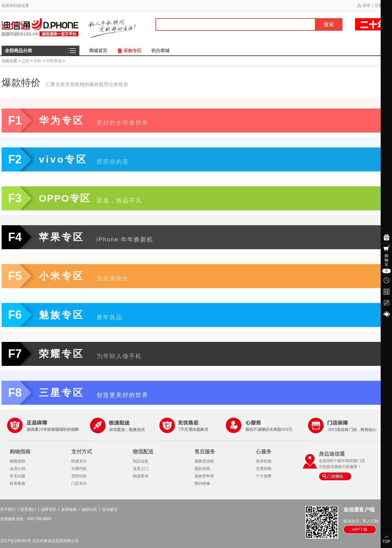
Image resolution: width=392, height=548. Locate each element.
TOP (386, 542)
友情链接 (69, 509)
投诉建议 (110, 509)
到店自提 (141, 461)
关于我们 (8, 509)
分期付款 (79, 469)
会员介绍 (17, 469)
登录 (366, 6)
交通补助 (264, 469)
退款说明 (202, 469)
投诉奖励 (264, 461)
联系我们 (28, 509)
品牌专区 (49, 509)
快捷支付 (79, 461)
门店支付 (79, 484)
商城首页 (98, 51)
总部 (26, 61)
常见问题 (17, 476)
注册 (378, 6)
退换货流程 (204, 461)
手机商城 (54, 61)
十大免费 (264, 476)
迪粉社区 (89, 509)
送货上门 (141, 469)
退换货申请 (204, 476)
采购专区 (133, 51)
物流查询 (141, 476)
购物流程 (17, 461)
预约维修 (202, 484)
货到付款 (79, 476)
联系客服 (17, 484)
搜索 (329, 24)
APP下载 (360, 530)
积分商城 (160, 51)
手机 (38, 61)
